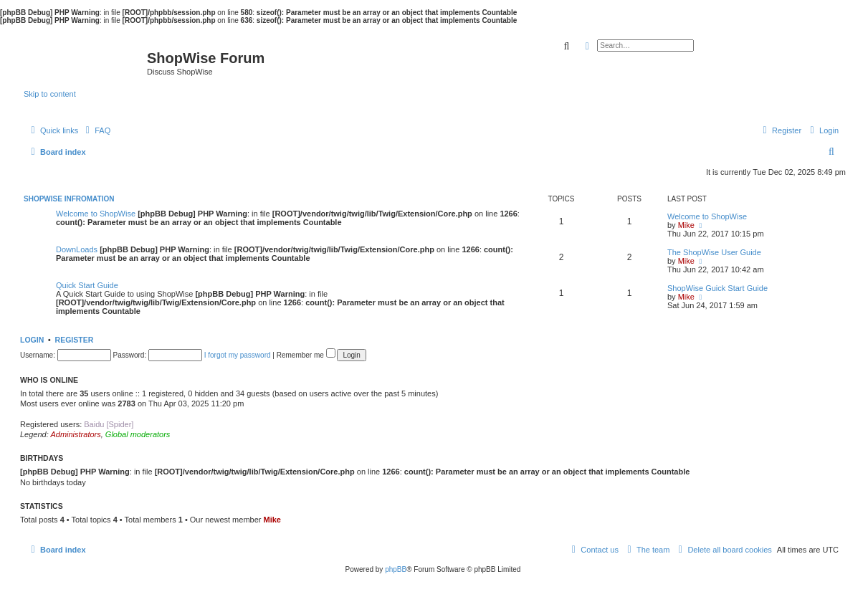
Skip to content (50, 94)
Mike (686, 225)
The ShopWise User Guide (714, 252)
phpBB (396, 569)
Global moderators (138, 434)
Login (32, 340)
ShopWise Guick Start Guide (717, 288)
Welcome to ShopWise (96, 214)
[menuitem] (96, 130)
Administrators (75, 434)
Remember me (306, 355)
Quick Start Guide (87, 285)
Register (75, 340)
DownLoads (77, 249)
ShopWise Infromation (69, 199)
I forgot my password (238, 355)
